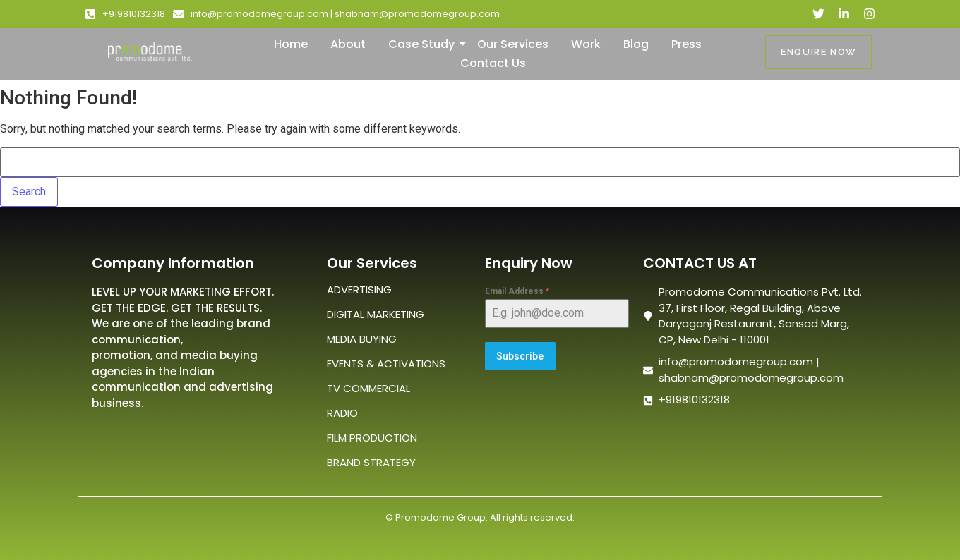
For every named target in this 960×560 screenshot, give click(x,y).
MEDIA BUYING (362, 339)
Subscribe (520, 356)
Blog (636, 44)
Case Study (424, 44)
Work (586, 44)
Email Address (517, 291)
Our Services (513, 44)
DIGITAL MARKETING (376, 314)
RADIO (342, 413)
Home (291, 44)
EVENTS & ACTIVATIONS (386, 364)
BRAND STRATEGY (371, 462)
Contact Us (493, 63)
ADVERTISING (359, 290)
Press (686, 44)
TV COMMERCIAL (368, 388)
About (348, 44)
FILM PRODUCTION (372, 438)
